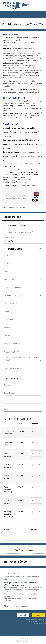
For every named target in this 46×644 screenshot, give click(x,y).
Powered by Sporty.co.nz (23, 639)
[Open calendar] (40, 279)
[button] (23, 218)
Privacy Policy (40, 621)
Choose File (9, 241)
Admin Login (23, 641)
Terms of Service (38, 623)
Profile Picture (9, 238)
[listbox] (23, 232)
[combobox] (23, 255)
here (5, 579)
